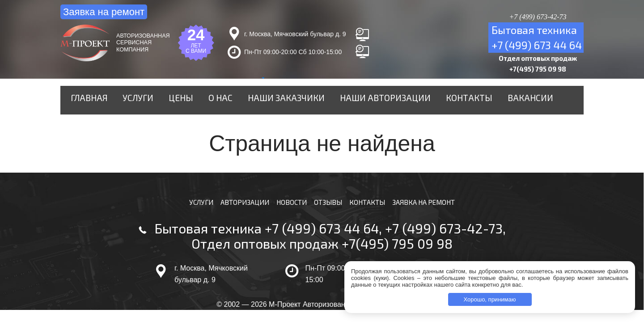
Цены (195, 102)
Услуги (158, 102)
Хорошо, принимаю (490, 299)
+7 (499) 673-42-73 (444, 237)
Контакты (450, 102)
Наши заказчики (288, 102)
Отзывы (328, 210)
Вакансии (503, 102)
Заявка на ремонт (104, 12)
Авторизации (241, 210)
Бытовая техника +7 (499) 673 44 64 (267, 237)
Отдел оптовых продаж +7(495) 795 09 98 (322, 252)
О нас (230, 102)
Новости (290, 210)
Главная (114, 102)
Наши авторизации (376, 102)
